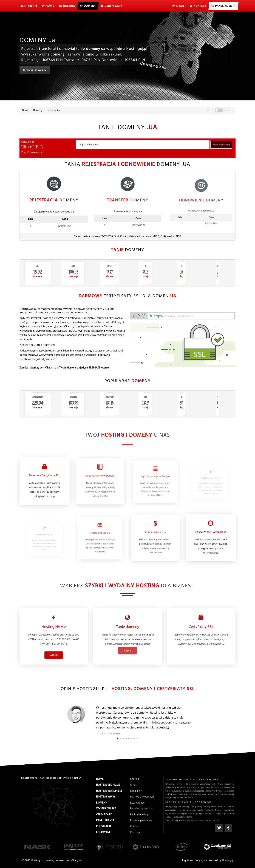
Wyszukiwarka (35, 71)
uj (28, 6)
